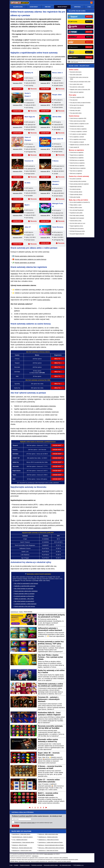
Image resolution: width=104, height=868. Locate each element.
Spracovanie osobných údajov (51, 865)
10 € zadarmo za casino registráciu (78, 134)
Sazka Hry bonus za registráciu (77, 163)
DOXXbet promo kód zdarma (77, 229)
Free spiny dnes (74, 100)
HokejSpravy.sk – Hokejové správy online (22, 851)
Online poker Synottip (75, 197)
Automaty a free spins (75, 110)
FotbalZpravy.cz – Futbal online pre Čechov (48, 840)
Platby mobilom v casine (76, 205)
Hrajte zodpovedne (49, 854)
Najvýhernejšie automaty (76, 187)
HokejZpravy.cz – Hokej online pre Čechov (48, 851)
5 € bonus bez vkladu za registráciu (78, 129)
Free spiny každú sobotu (76, 113)
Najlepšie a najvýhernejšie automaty (25, 586)
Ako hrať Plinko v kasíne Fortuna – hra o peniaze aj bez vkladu (51, 657)
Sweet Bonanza (58, 227)
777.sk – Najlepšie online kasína (20, 840)
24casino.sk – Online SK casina (20, 845)
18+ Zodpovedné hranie (65, 865)
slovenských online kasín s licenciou (43, 406)
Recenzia (34, 89)
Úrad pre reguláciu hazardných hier (39, 861)
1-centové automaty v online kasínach (25, 604)
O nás (11, 865)
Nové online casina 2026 (76, 75)
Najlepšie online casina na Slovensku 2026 (80, 90)
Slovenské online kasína (76, 72)
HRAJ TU (57, 359)
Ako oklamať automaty (75, 189)
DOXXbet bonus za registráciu (77, 160)
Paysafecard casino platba (76, 213)
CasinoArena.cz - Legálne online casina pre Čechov (50, 842)
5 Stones (55, 161)
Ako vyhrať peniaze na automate (24, 588)
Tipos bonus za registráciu (76, 171)
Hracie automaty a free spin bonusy (25, 606)
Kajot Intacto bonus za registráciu (78, 168)
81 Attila (27, 183)
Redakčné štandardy (25, 865)
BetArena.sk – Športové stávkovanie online (22, 848)
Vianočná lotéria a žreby (76, 221)
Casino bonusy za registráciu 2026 (78, 118)
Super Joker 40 (58, 139)
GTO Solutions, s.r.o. (79, 865)
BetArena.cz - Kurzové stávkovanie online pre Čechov (51, 845)
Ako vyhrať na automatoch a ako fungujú (26, 583)
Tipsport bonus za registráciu (77, 155)
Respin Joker (57, 95)
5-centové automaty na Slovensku (24, 596)
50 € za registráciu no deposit (77, 142)
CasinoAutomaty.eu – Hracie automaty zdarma (23, 842)
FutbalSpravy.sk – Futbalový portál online (48, 837)
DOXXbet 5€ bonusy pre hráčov (77, 231)
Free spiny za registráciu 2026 (77, 97)
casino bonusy (24, 333)
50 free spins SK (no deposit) (77, 105)
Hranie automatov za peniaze (25, 263)
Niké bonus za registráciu (76, 173)
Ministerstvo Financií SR (24, 861)
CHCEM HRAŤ (17, 89)
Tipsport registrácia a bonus (77, 226)
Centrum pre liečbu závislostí (64, 861)
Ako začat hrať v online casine (77, 87)
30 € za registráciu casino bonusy (78, 139)
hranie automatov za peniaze (49, 397)
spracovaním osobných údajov (28, 823)
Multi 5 (27, 205)
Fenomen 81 (29, 161)
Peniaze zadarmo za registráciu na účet (79, 124)
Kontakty (16, 865)
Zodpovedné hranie (52, 861)
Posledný (46, 807)
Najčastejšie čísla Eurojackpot (77, 218)
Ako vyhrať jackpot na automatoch (24, 601)
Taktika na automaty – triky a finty (24, 599)
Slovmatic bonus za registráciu (77, 166)
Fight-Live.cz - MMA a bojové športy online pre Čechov (51, 848)
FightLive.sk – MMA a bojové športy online (48, 834)
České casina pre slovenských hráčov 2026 (80, 82)
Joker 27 (28, 227)
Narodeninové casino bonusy (77, 126)
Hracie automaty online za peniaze (24, 594)
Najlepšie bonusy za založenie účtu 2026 (80, 145)
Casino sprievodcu (44, 300)
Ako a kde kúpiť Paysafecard (77, 210)
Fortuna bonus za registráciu (77, 152)
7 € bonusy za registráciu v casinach (78, 131)
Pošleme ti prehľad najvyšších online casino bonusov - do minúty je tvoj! (37, 816)
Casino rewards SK (75, 147)
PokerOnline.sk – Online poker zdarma (21, 834)
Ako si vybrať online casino (76, 84)
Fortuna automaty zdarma (76, 192)
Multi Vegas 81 (30, 117)
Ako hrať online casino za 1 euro (78, 223)
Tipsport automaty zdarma (76, 194)
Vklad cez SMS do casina (76, 208)
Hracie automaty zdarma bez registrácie (26, 591)
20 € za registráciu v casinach (77, 137)
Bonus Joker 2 (57, 73)
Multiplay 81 (29, 73)
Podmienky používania (37, 865)
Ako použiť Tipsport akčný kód (77, 234)
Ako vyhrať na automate (76, 179)
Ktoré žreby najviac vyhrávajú (77, 215)
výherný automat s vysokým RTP (40, 528)
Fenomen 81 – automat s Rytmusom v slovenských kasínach (49, 699)
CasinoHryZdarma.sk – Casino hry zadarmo (22, 837)
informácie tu (35, 856)
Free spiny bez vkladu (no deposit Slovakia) (80, 103)
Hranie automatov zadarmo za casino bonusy (30, 259)
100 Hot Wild (57, 117)
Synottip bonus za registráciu (77, 158)
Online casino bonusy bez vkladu (78, 121)
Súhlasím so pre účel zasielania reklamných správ (33, 823)
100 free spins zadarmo (75, 108)
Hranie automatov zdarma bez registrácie (29, 256)
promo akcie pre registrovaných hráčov (34, 436)
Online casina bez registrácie (77, 92)
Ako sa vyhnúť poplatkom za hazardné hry (80, 202)
